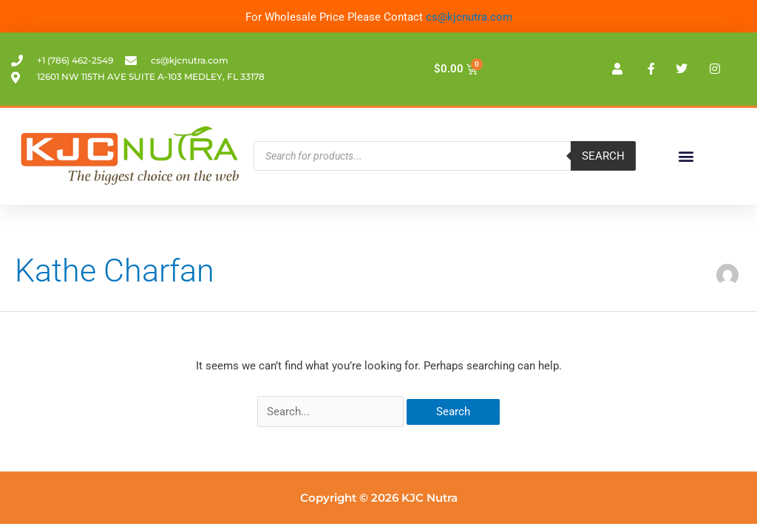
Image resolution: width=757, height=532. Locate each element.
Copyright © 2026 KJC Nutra (379, 498)
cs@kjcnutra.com (469, 17)
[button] (686, 156)
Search (603, 156)
